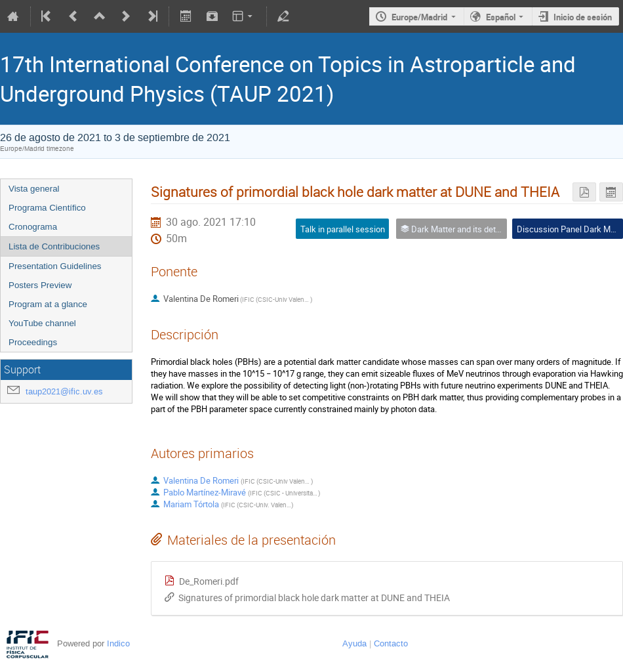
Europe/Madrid (419, 17)
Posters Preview (40, 285)
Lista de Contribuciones (54, 246)
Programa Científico (47, 208)
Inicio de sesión (583, 17)
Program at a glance (48, 304)
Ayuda (354, 643)
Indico (118, 643)
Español (501, 17)
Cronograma (33, 227)
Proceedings (33, 342)
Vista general (34, 189)
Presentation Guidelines (55, 266)
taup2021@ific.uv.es (64, 391)
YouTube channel (42, 323)
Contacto (391, 643)
